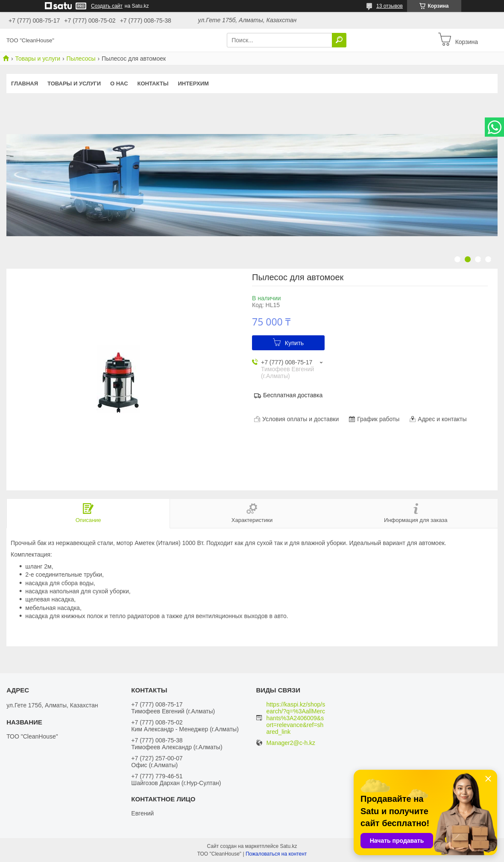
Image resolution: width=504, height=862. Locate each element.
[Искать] (339, 40)
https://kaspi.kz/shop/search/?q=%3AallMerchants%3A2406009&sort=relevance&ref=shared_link (296, 718)
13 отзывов (390, 6)
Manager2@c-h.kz (291, 743)
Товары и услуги (38, 59)
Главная (25, 84)
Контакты (153, 84)
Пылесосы (81, 59)
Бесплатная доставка (293, 395)
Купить (294, 343)
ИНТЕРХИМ (193, 84)
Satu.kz (288, 846)
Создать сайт (107, 6)
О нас (119, 84)
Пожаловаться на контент (276, 854)
